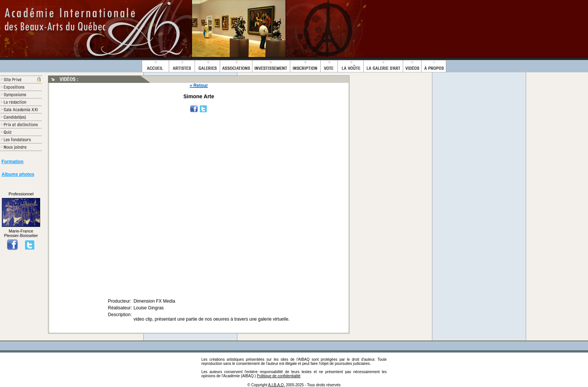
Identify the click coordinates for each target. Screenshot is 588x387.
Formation (13, 162)
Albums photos (18, 174)
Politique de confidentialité (279, 376)
